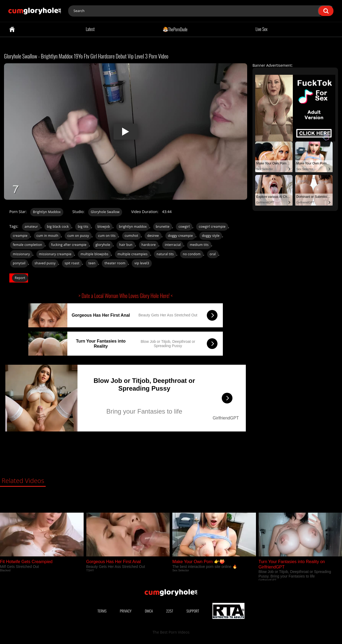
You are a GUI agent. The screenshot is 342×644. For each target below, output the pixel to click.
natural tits (165, 254)
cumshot (132, 236)
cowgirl (184, 227)
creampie (20, 236)
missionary (21, 254)
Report (20, 278)
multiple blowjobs (94, 254)
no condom (192, 254)
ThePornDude (175, 29)
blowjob (104, 227)
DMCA (149, 611)
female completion (28, 245)
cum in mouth (48, 236)
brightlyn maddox (133, 227)
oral (213, 254)
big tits (83, 227)
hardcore (149, 245)
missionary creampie (55, 254)
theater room (115, 263)
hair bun (126, 245)
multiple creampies (133, 254)
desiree (153, 236)
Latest (90, 29)
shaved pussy (45, 263)
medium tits (199, 245)
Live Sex (262, 29)
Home (12, 29)
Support (193, 611)
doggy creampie (180, 236)
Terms (102, 611)
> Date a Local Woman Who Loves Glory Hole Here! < (126, 296)
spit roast (72, 263)
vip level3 (142, 263)
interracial (173, 245)
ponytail (19, 263)
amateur (31, 227)
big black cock (58, 227)
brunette (163, 227)
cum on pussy (78, 236)
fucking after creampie (69, 245)
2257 (170, 611)
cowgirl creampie (212, 227)
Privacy (126, 611)
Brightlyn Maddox (47, 212)
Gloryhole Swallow (105, 212)
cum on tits (107, 236)
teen (92, 263)
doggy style (211, 236)
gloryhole (103, 245)
